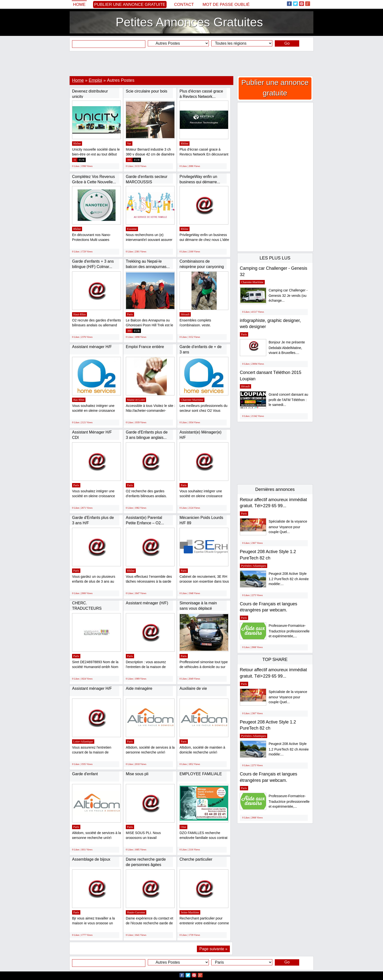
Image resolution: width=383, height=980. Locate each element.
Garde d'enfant (85, 774)
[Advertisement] (191, 63)
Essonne (132, 229)
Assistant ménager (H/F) (147, 603)
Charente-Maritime (192, 400)
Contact (184, 5)
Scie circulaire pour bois (147, 91)
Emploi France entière (145, 347)
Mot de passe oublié (226, 5)
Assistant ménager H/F (92, 347)
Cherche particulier (196, 859)
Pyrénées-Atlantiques (254, 566)
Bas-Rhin (79, 400)
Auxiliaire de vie (193, 688)
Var (129, 144)
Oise (183, 827)
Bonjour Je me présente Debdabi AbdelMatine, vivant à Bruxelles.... (287, 347)
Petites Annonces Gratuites (189, 22)
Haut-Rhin (80, 314)
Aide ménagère (139, 688)
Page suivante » (213, 949)
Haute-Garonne (136, 912)
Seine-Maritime (190, 912)
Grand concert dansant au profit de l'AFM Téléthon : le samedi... (288, 400)
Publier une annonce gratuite (130, 5)
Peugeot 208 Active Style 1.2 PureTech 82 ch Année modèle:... (289, 579)
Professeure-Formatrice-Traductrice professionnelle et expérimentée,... (289, 631)
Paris (130, 314)
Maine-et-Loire (136, 400)
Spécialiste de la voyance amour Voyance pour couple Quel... (288, 527)
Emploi (95, 80)
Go (287, 43)
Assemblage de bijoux (91, 859)
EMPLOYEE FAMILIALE (201, 774)
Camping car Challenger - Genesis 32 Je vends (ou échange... (288, 295)
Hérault (185, 314)
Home (79, 5)
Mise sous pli (137, 774)
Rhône (77, 144)
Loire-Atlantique (83, 742)
